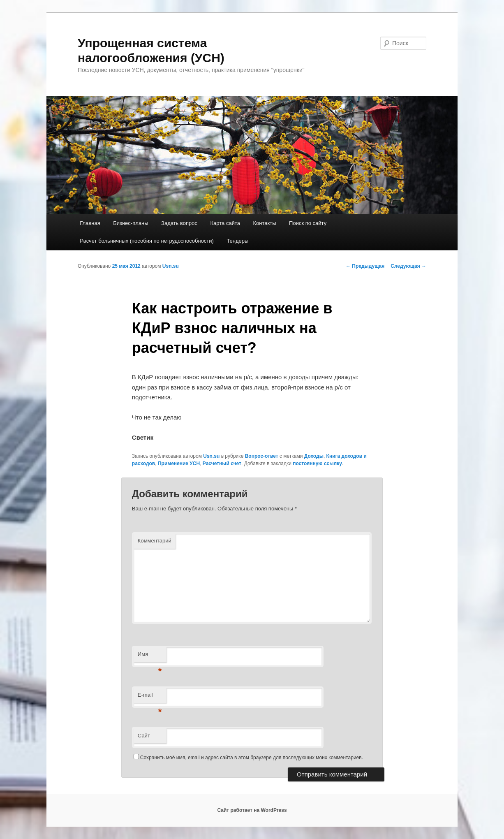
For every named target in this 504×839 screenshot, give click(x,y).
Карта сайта (225, 223)
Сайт (144, 736)
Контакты (264, 223)
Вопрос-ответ (262, 456)
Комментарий (155, 541)
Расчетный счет (222, 464)
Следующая (408, 266)
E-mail (150, 697)
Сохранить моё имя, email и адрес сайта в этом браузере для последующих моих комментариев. (252, 758)
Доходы (314, 456)
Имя (150, 657)
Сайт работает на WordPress (252, 810)
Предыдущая (365, 266)
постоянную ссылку (317, 464)
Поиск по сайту (308, 223)
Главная (90, 223)
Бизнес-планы (131, 223)
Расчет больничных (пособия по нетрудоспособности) (147, 241)
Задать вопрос (179, 223)
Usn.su (171, 266)
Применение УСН (179, 464)
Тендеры (237, 241)
